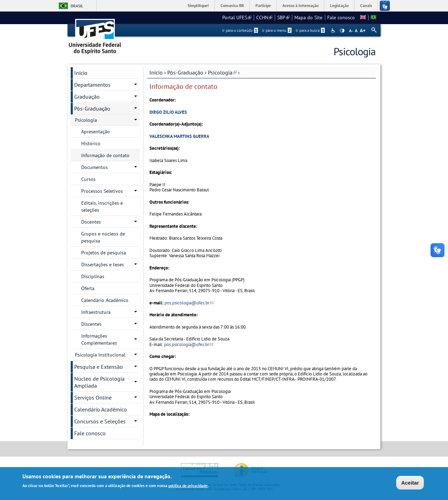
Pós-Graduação (185, 72)
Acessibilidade (334, 31)
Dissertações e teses (103, 265)
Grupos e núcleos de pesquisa (103, 237)
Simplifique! (198, 5)
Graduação (87, 97)
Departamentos (92, 85)
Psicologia (222, 72)
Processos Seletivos (102, 191)
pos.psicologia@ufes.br (189, 303)
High (342, 31)
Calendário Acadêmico (105, 300)
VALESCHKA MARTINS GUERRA (179, 136)
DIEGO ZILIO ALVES (168, 112)
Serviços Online (93, 397)
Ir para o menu (277, 30)
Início (156, 72)
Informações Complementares (99, 339)
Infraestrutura (96, 312)
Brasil (77, 6)
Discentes (91, 324)
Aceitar (410, 483)
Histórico (91, 143)
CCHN (264, 17)
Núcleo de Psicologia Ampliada (99, 382)
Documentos (94, 167)
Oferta (88, 288)
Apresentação (96, 132)
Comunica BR (232, 5)
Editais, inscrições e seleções (102, 206)
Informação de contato (105, 155)
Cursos (88, 179)
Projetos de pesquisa (104, 253)
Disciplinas (93, 276)
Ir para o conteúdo (240, 30)
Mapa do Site (308, 17)
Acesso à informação (300, 5)
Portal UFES (237, 17)
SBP (283, 17)
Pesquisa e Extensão (99, 367)
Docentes (91, 222)
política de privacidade (188, 487)
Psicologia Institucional (100, 355)
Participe (263, 5)
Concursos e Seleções (100, 421)
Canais (366, 5)
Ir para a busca (310, 30)
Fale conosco (341, 17)
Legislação (339, 5)
